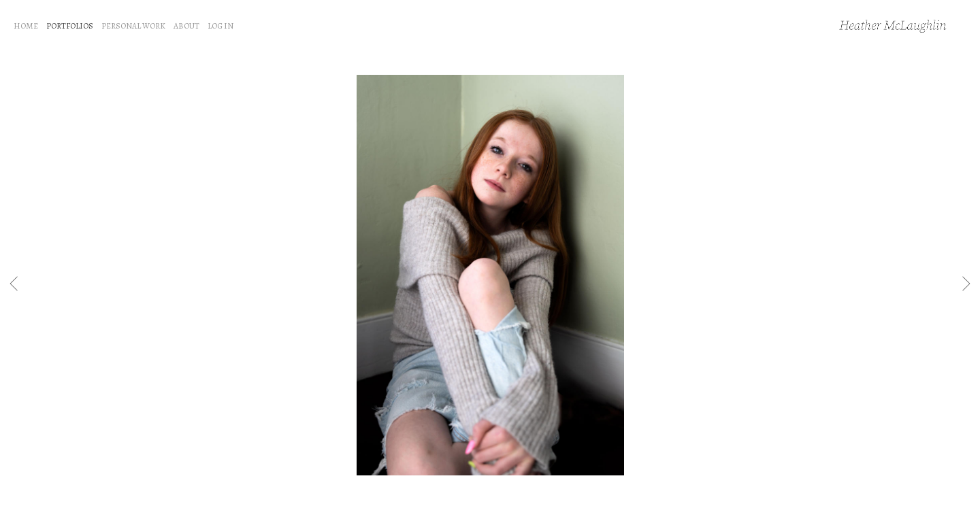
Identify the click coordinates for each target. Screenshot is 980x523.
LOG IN (220, 26)
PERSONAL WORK (133, 26)
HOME (26, 26)
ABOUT (186, 26)
